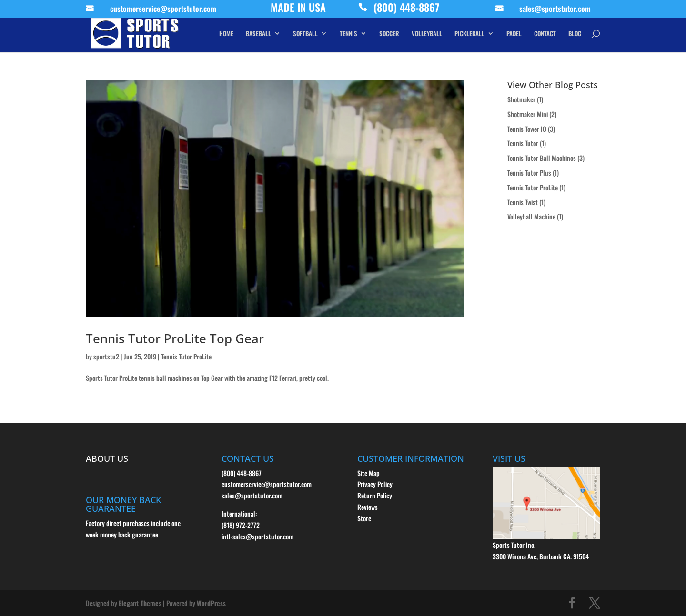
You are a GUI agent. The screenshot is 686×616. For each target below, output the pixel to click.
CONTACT (545, 34)
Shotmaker (521, 99)
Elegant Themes (140, 603)
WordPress (211, 603)
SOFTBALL (305, 34)
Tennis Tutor (523, 143)
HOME (226, 34)
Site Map (368, 473)
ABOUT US (107, 458)
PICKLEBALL (469, 34)
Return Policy (375, 495)
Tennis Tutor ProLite (186, 356)
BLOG (575, 34)
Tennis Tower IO (527, 129)
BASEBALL (258, 34)
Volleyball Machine (531, 216)
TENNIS (348, 34)
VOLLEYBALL (427, 34)
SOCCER (389, 34)
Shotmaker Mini (528, 114)
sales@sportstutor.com (555, 10)
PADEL (514, 34)
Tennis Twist (523, 202)
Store (364, 518)
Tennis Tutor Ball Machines (542, 158)
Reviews (368, 507)
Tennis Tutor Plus (529, 173)
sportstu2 (106, 356)
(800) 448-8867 (406, 10)
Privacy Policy (375, 484)
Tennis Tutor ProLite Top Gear (175, 338)
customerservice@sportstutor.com (163, 10)
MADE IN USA (298, 10)
